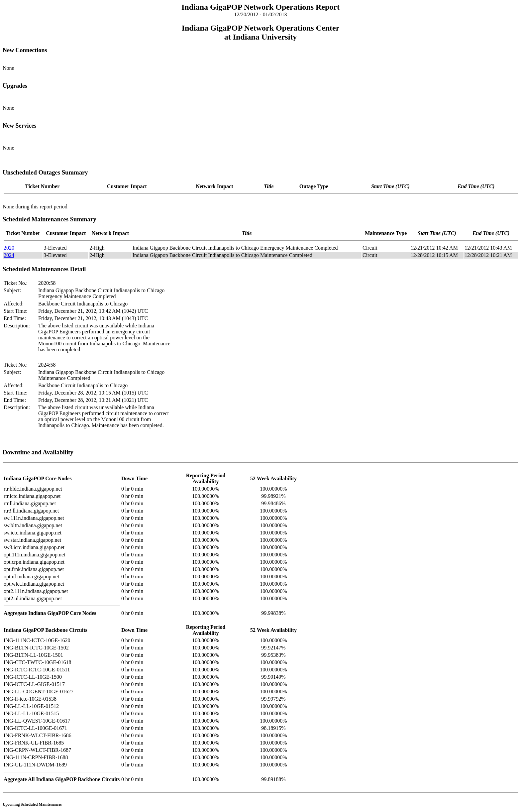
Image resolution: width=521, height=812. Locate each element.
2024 (9, 255)
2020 (9, 248)
